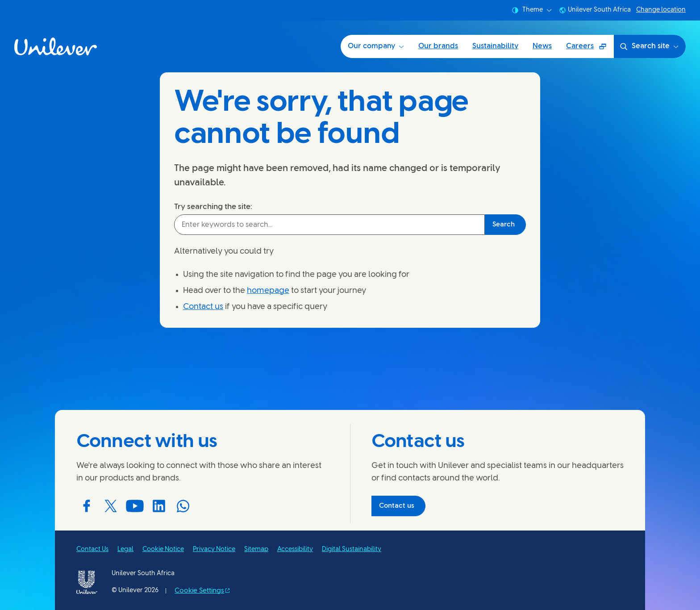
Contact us (203, 307)
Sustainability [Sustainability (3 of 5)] (495, 46)
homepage (268, 291)
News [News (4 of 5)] (542, 46)
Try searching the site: (213, 207)
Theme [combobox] (532, 10)
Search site (649, 46)
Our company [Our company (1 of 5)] (376, 46)
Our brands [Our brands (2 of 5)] (438, 46)
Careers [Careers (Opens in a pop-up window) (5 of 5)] (590, 49)
